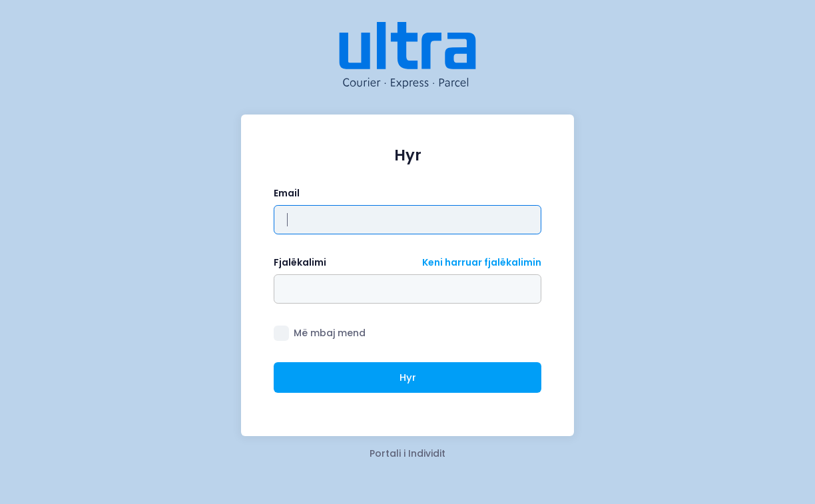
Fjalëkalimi (300, 262)
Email (287, 193)
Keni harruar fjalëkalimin (482, 262)
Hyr (408, 377)
